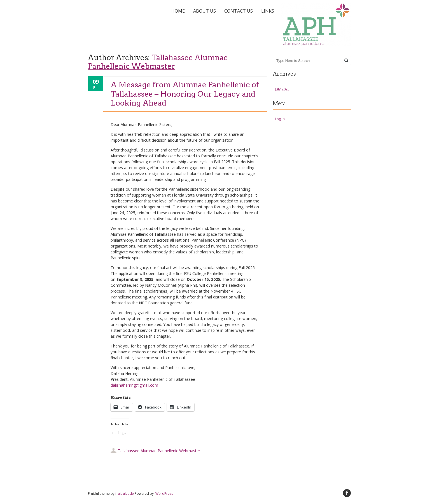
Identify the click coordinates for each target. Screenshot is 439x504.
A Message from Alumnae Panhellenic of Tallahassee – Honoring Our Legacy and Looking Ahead (185, 94)
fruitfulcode (125, 494)
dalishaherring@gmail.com (134, 385)
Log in (280, 119)
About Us (205, 11)
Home (178, 11)
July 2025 (282, 89)
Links (268, 11)
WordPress (164, 494)
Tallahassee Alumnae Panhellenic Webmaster (158, 62)
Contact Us (239, 11)
